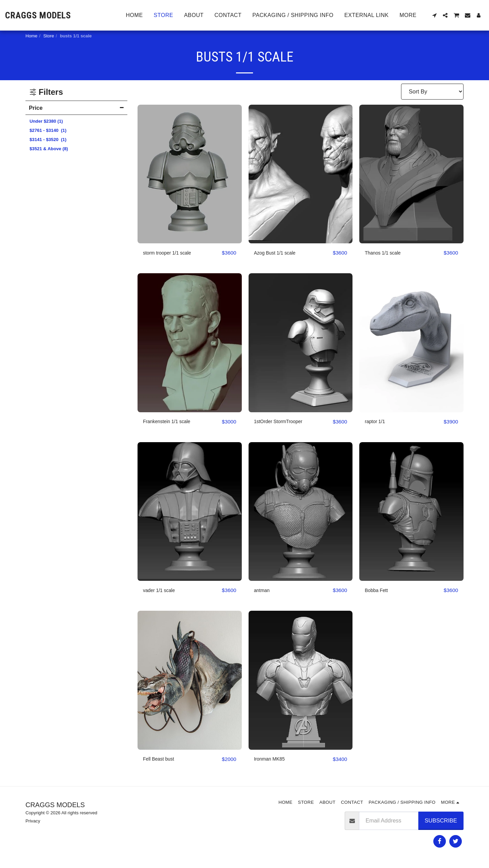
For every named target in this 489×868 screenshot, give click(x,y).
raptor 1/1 (377, 422)
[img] (190, 174)
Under (46, 121)
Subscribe (441, 822)
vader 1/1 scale (162, 591)
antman (263, 591)
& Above (49, 149)
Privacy (33, 822)
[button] (434, 15)
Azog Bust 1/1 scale (279, 253)
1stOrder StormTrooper (283, 422)
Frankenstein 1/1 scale (171, 422)
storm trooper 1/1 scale (172, 253)
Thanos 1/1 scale (386, 253)
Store (49, 36)
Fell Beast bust (161, 760)
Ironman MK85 (272, 760)
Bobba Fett (378, 591)
